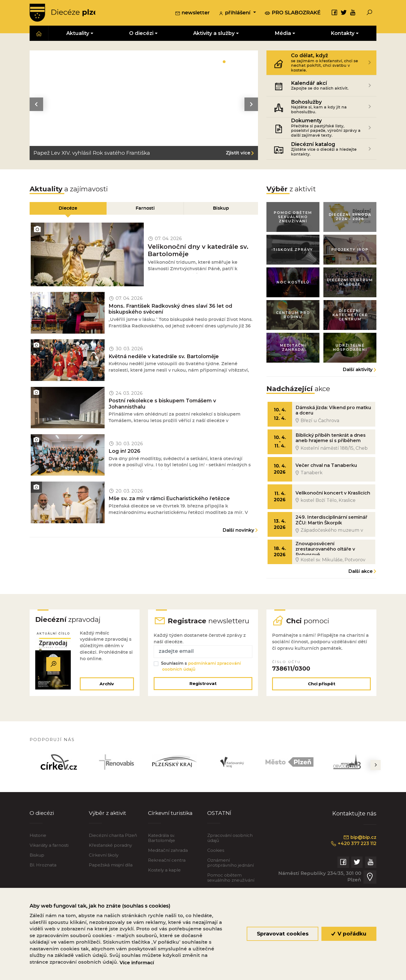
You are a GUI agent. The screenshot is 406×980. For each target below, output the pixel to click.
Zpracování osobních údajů (230, 861)
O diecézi (42, 836)
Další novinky (238, 546)
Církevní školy (104, 878)
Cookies (216, 873)
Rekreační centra (167, 883)
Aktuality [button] (78, 34)
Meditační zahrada (168, 873)
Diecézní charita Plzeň (113, 858)
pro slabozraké (293, 13)
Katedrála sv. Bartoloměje (162, 861)
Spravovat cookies (282, 934)
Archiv (106, 707)
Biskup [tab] (221, 210)
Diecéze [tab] (68, 210)
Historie (38, 858)
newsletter (192, 14)
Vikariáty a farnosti (49, 868)
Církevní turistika (172, 836)
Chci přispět (322, 707)
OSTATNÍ (220, 836)
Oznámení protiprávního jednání (230, 886)
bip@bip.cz (359, 861)
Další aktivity (358, 376)
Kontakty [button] (343, 34)
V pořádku (349, 934)
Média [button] (283, 34)
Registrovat (203, 706)
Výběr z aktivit (109, 836)
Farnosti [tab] (145, 210)
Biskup (37, 878)
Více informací (137, 963)
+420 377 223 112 (352, 867)
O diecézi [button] (141, 34)
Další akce (360, 584)
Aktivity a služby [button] (214, 34)
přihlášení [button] (235, 14)
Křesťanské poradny (110, 868)
